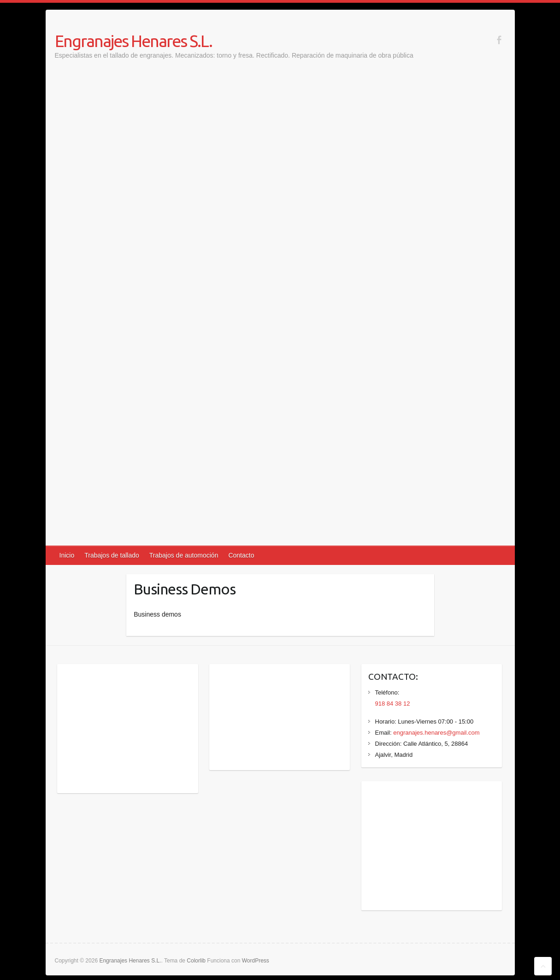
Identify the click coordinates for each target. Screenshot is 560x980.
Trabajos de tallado (112, 555)
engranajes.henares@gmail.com (436, 733)
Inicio (67, 555)
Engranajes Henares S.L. (133, 41)
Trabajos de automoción (184, 555)
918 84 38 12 (393, 704)
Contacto (241, 555)
